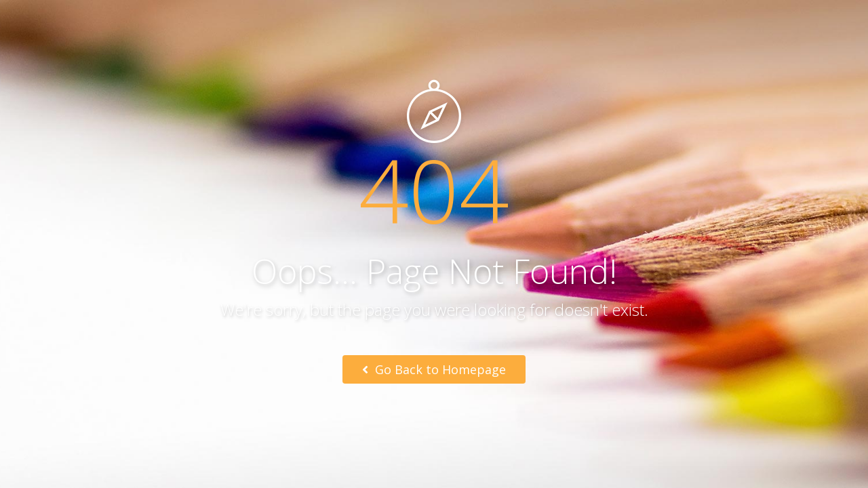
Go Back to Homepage (434, 369)
